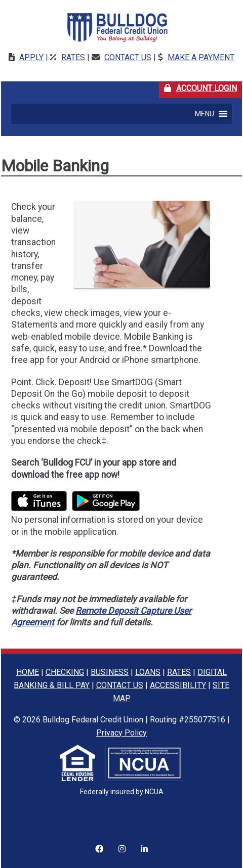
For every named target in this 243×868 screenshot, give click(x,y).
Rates (73, 57)
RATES (179, 672)
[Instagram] (99, 843)
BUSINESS (110, 672)
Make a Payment (201, 57)
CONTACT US (120, 685)
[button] (205, 114)
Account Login (203, 87)
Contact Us (128, 57)
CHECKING (65, 672)
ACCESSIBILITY (178, 685)
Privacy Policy (121, 733)
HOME (28, 672)
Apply (31, 57)
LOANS (148, 672)
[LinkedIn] (144, 843)
